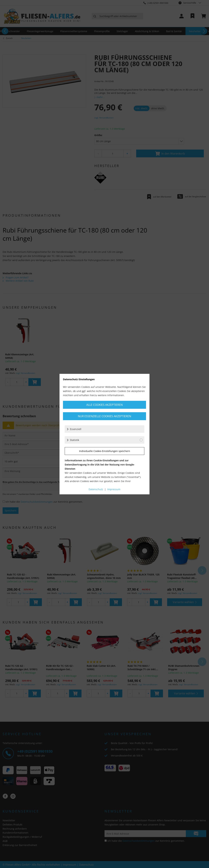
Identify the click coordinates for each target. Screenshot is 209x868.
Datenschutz (96, 489)
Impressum (114, 489)
